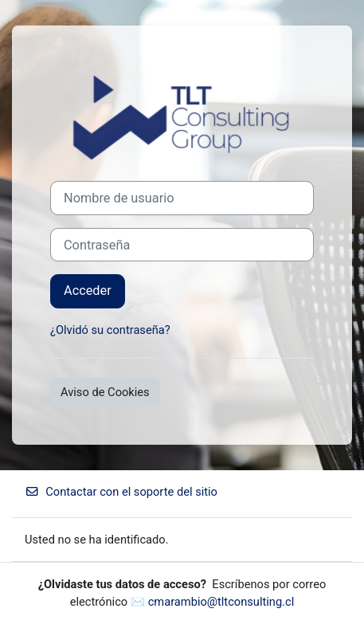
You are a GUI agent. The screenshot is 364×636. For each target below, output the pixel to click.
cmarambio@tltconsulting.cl (221, 602)
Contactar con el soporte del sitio (121, 492)
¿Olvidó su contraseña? (110, 330)
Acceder (88, 291)
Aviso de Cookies (105, 392)
